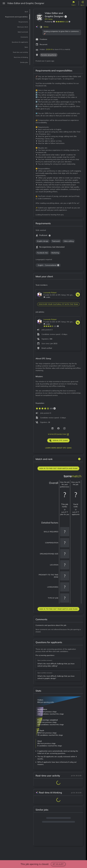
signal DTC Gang (58, 440)
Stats (25, 50)
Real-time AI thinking (16, 61)
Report (74, 5)
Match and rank (19, 35)
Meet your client (19, 30)
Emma (46, 27)
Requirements (20, 25)
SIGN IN (49, 49)
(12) (67, 22)
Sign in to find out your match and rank (58, 468)
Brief (25, 12)
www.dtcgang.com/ (58, 434)
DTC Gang (49, 19)
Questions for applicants (15, 45)
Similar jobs (22, 66)
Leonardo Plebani (50, 293)
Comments (22, 40)
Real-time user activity (16, 55)
